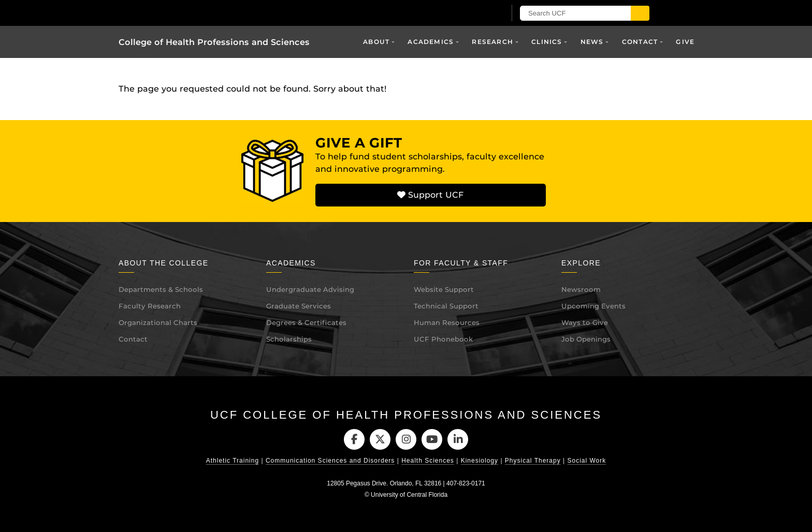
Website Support (444, 289)
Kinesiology (480, 461)
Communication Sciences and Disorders (330, 461)
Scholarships (289, 339)
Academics (431, 42)
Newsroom (581, 289)
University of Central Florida (409, 495)
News (592, 42)
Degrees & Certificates (306, 322)
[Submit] (640, 13)
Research (492, 42)
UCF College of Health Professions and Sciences (406, 415)
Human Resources (447, 322)
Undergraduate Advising (310, 289)
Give (685, 42)
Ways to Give (585, 322)
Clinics (547, 42)
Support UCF (430, 195)
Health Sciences (428, 461)
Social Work (586, 461)
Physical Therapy (533, 461)
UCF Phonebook (443, 339)
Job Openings (586, 339)
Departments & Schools (161, 289)
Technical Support (446, 306)
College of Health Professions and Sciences (214, 42)
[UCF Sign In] (472, 13)
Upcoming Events (593, 306)
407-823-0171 (466, 484)
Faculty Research (150, 306)
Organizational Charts (158, 322)
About (376, 42)
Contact (640, 42)
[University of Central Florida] (239, 13)
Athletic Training (233, 461)
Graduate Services (299, 306)
